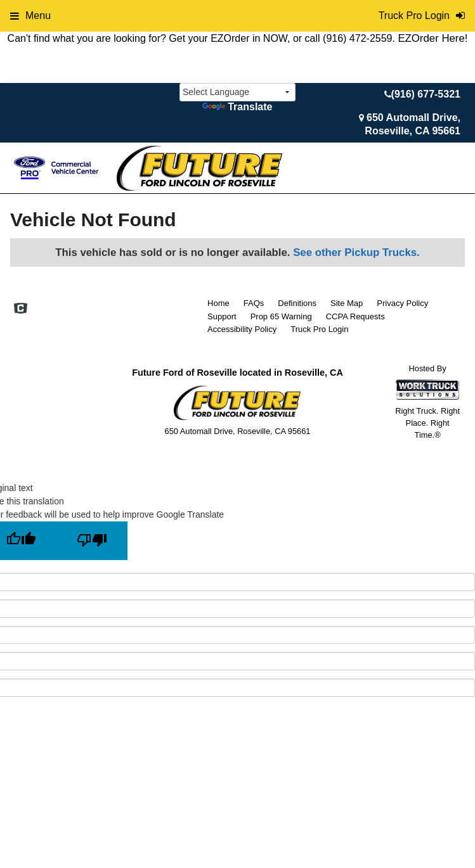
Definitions (297, 303)
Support (222, 316)
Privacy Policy (402, 303)
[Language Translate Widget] (238, 92)
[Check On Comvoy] (21, 309)
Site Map (347, 303)
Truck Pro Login (319, 329)
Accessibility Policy (242, 329)
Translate (237, 107)
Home (218, 303)
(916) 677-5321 (426, 94)
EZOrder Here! (433, 38)
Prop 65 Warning (281, 316)
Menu (30, 16)
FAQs (254, 303)
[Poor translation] (92, 541)
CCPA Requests (355, 316)
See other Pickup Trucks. (356, 252)
